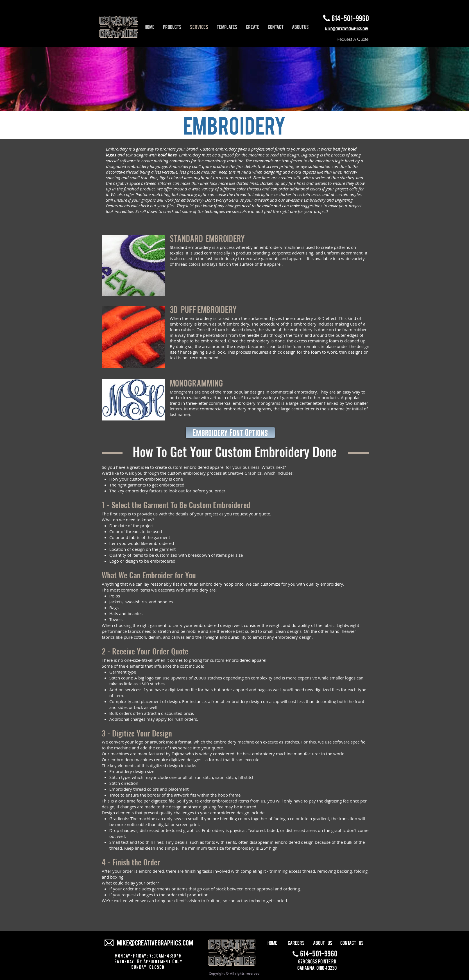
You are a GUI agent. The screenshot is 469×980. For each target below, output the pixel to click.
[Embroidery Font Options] (230, 433)
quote (264, 514)
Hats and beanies (126, 613)
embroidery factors (144, 491)
